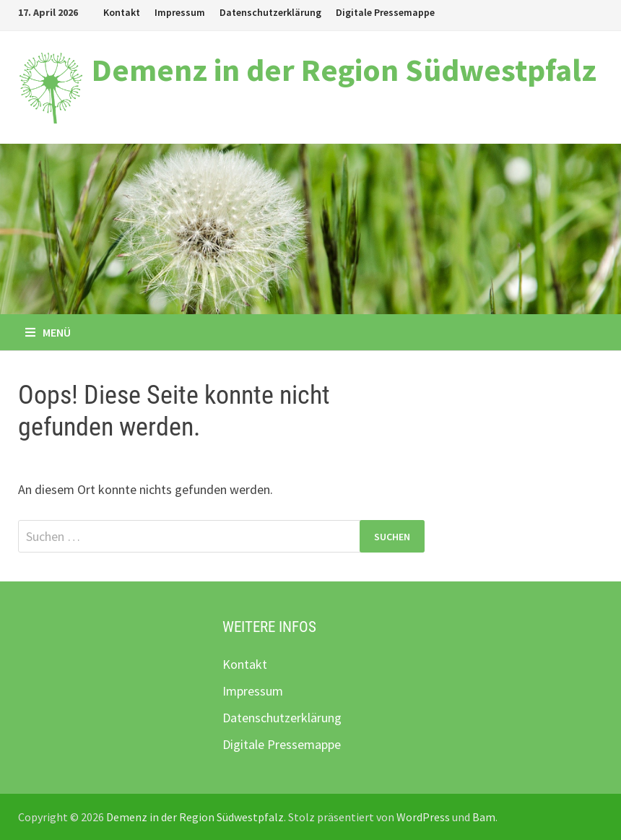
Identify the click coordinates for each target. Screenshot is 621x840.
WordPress (423, 817)
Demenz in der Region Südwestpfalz (344, 70)
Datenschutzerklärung (270, 12)
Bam (484, 817)
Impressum (180, 12)
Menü (48, 332)
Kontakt (122, 12)
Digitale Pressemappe (385, 12)
